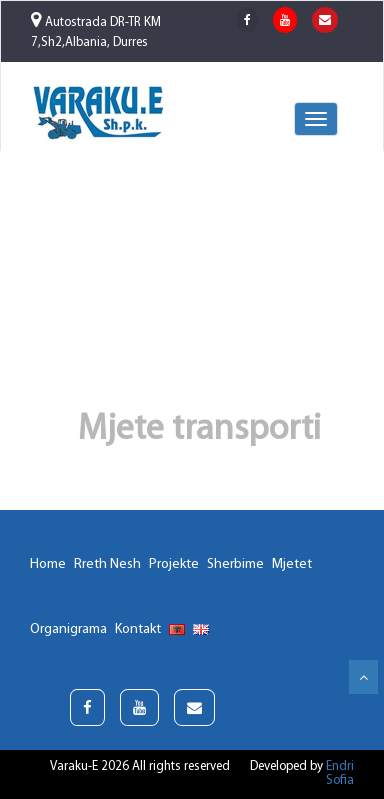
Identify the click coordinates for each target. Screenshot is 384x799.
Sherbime (235, 564)
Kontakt (138, 629)
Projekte (174, 564)
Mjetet (292, 564)
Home (48, 564)
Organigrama (68, 629)
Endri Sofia (340, 773)
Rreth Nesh (107, 564)
